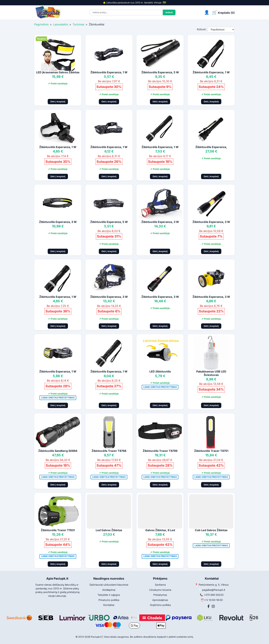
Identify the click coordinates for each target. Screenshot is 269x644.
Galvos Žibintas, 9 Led (160, 530)
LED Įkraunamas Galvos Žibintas (58, 72)
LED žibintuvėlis (160, 371)
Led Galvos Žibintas (109, 530)
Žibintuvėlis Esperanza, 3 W (58, 222)
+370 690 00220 (214, 595)
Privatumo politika (109, 600)
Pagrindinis (41, 24)
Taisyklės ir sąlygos (109, 595)
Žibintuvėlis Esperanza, (211, 147)
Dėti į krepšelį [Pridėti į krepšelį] (58, 102)
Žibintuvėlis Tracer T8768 (109, 451)
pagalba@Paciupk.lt (214, 590)
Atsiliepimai (109, 590)
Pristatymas (160, 595)
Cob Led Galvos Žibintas (211, 530)
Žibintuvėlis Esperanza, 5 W (160, 72)
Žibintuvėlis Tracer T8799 (160, 451)
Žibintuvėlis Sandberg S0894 (58, 451)
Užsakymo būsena (160, 590)
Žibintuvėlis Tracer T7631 (58, 530)
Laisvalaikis (61, 24)
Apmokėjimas (160, 600)
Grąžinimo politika (160, 605)
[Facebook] (209, 606)
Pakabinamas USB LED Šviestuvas (211, 373)
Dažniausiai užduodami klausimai (109, 585)
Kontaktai (109, 605)
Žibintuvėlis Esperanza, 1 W (109, 72)
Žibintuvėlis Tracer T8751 (211, 451)
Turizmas (78, 24)
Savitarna (160, 585)
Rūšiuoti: (202, 29)
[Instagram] (213, 606)
